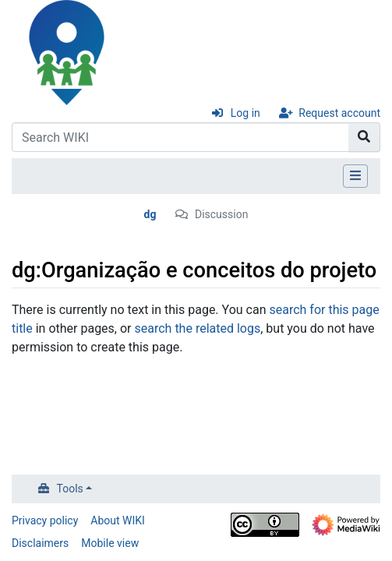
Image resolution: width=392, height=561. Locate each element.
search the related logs (198, 328)
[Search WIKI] (180, 137)
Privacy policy (45, 520)
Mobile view (110, 543)
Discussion (221, 214)
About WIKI (118, 520)
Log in (245, 113)
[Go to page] (364, 137)
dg (150, 214)
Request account (339, 113)
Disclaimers (40, 543)
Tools (70, 489)
